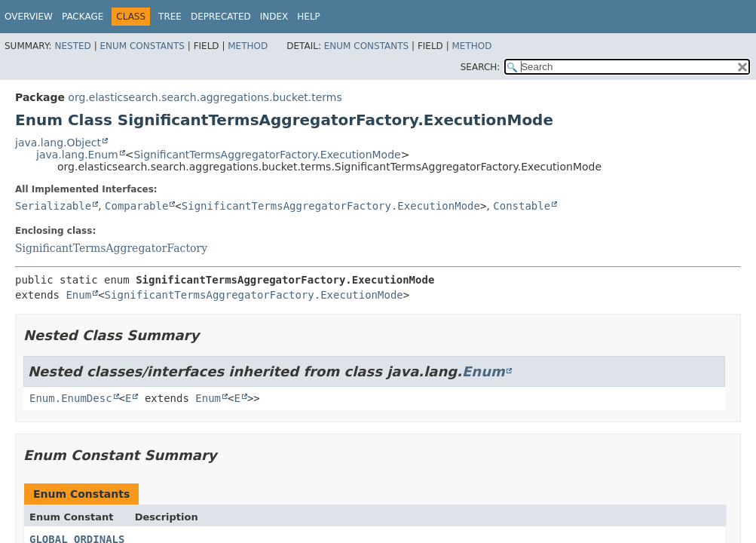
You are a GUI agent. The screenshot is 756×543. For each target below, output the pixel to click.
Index (274, 17)
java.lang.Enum (77, 155)
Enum (78, 295)
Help (309, 17)
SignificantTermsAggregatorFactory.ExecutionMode (267, 155)
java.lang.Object (58, 143)
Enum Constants (142, 46)
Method (248, 46)
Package (83, 17)
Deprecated (221, 17)
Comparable (136, 206)
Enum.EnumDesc (71, 398)
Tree (170, 17)
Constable (522, 206)
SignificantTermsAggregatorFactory (111, 248)
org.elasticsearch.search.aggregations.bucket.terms (205, 97)
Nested (72, 46)
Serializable (53, 206)
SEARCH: (481, 67)
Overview (29, 17)
